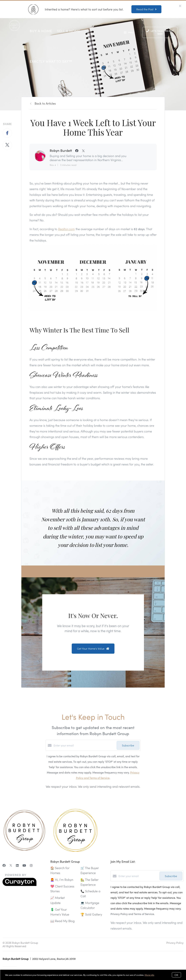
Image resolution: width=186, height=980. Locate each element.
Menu (129, 33)
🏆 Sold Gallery (91, 914)
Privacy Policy (175, 943)
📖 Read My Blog (62, 921)
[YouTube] (24, 865)
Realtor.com (66, 229)
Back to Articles (45, 103)
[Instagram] (31, 865)
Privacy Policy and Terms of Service (132, 914)
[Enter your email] (84, 745)
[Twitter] (11, 865)
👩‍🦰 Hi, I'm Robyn (62, 880)
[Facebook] (4, 865)
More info (149, 975)
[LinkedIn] (17, 865)
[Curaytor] (19, 885)
